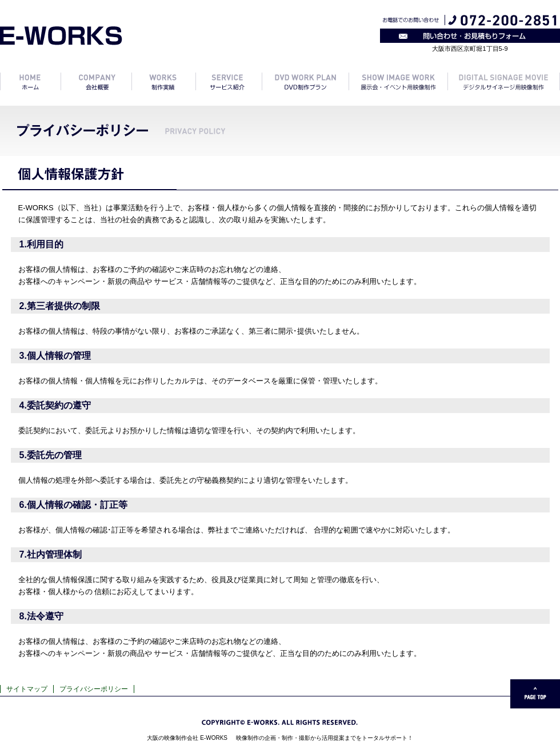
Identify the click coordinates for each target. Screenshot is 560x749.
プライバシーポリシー (94, 689)
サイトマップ (27, 689)
